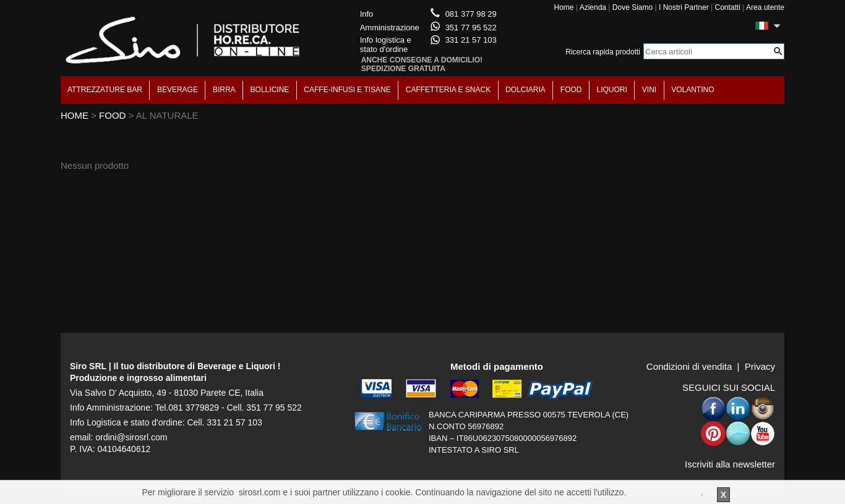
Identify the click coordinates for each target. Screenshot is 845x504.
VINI (649, 90)
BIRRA (224, 90)
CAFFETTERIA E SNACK (448, 90)
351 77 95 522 (471, 28)
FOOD (571, 90)
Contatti (727, 7)
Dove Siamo (633, 7)
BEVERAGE (178, 90)
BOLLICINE (270, 90)
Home (564, 7)
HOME (75, 115)
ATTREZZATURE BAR (105, 90)
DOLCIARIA (525, 90)
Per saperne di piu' (664, 492)
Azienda (593, 7)
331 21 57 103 (471, 40)
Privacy (760, 366)
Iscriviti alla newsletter (730, 464)
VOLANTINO (693, 90)
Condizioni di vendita (689, 366)
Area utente (765, 7)
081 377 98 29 (471, 14)
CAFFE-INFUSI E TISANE (347, 90)
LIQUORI (612, 90)
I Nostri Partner (684, 7)
